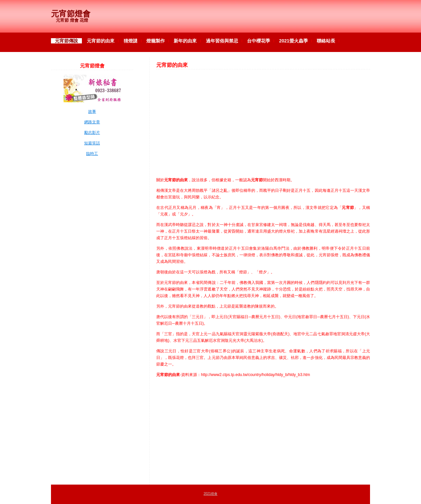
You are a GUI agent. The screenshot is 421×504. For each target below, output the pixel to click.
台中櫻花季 (259, 41)
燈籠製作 (156, 41)
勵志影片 (92, 133)
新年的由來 (185, 41)
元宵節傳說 (66, 41)
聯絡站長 (326, 41)
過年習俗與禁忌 (222, 41)
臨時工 (92, 154)
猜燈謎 (131, 41)
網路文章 (92, 122)
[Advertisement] (263, 120)
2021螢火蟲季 (293, 41)
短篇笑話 (92, 143)
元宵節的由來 (101, 41)
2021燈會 (210, 494)
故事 (92, 112)
